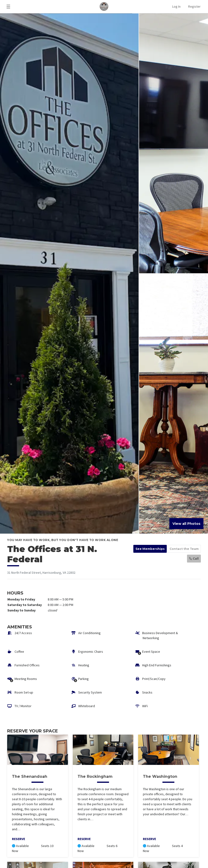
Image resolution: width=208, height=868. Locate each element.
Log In (176, 6)
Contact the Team (184, 549)
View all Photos (186, 524)
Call (194, 559)
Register (194, 6)
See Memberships (150, 549)
